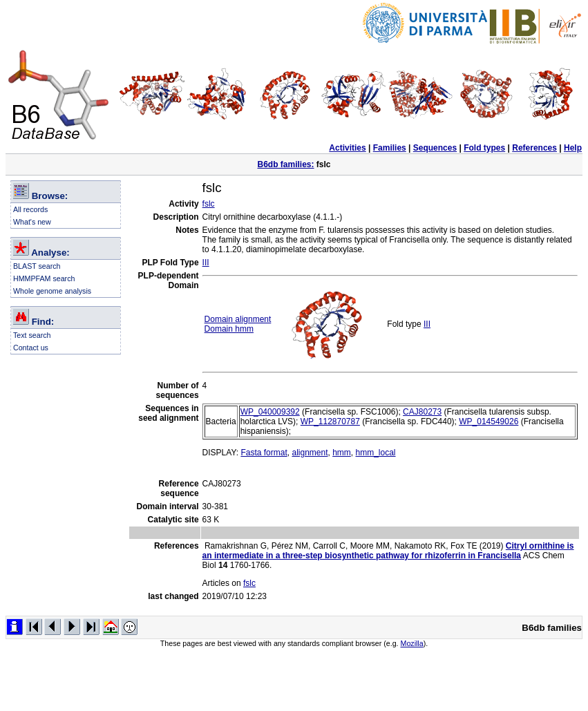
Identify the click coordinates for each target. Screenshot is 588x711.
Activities (347, 148)
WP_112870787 (330, 421)
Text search (32, 335)
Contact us (31, 348)
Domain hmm (229, 329)
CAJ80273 (422, 412)
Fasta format (264, 453)
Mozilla (412, 643)
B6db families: (285, 164)
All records (30, 209)
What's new (32, 222)
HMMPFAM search (44, 278)
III (206, 263)
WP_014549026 (489, 421)
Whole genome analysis (52, 291)
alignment (310, 453)
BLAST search (37, 266)
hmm (342, 453)
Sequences (435, 148)
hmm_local (376, 453)
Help (573, 148)
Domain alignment (238, 319)
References (534, 148)
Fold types (484, 148)
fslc (209, 204)
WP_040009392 (270, 412)
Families (390, 148)
